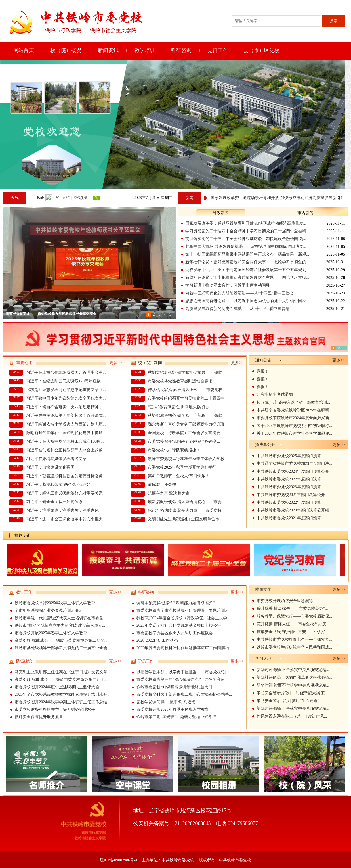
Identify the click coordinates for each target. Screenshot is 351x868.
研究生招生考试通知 (275, 395)
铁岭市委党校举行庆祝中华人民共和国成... (294, 647)
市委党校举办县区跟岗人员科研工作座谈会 (175, 633)
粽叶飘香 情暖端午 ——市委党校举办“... (292, 609)
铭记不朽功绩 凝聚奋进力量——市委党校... (186, 510)
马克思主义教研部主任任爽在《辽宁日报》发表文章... (63, 672)
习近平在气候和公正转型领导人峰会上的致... (66, 450)
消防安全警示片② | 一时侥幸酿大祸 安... (292, 693)
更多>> (116, 363)
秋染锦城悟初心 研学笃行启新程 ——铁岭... (187, 416)
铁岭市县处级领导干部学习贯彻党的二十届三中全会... (63, 648)
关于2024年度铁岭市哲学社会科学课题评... (294, 433)
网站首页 (24, 50)
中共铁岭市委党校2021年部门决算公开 (291, 495)
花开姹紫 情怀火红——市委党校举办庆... (293, 624)
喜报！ (263, 371)
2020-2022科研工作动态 (157, 640)
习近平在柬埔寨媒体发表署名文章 (56, 459)
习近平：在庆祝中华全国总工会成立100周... (65, 441)
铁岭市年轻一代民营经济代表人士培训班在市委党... (61, 618)
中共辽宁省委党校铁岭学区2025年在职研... (294, 410)
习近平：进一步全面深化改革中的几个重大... (66, 519)
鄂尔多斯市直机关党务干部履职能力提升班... (188, 424)
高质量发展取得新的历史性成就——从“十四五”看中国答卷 (237, 309)
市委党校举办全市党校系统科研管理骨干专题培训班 (183, 611)
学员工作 (146, 661)
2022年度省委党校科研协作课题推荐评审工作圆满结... (184, 648)
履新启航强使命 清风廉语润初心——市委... (186, 502)
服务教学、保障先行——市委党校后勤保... (294, 616)
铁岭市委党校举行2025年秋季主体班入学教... (188, 459)
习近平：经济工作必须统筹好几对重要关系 (64, 493)
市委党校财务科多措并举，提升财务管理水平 (55, 709)
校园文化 (263, 590)
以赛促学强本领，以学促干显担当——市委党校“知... (183, 672)
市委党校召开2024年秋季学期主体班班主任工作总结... (63, 702)
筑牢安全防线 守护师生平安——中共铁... (293, 632)
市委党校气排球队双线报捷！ (174, 450)
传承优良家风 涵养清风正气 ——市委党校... (187, 390)
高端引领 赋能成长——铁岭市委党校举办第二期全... (61, 640)
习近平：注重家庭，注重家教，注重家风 (62, 510)
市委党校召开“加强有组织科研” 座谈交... (184, 441)
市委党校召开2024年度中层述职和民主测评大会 (57, 687)
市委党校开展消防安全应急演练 (285, 601)
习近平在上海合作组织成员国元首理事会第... (66, 372)
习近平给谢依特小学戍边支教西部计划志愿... (66, 424)
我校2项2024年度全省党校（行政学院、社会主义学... (183, 618)
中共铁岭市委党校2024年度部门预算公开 (293, 471)
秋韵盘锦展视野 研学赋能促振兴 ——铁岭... (187, 372)
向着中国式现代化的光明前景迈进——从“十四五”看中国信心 (239, 293)
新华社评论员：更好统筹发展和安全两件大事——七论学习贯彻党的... (247, 262)
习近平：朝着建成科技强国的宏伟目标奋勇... (66, 476)
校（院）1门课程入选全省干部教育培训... (293, 402)
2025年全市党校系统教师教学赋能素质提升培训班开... (63, 694)
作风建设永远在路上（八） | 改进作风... (292, 716)
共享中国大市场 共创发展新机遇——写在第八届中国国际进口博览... (246, 247)
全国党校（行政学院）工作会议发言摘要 (184, 433)
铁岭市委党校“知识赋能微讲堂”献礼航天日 (174, 687)
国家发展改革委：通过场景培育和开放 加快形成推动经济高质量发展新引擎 (280, 198)
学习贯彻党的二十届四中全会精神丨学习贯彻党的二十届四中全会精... (247, 231)
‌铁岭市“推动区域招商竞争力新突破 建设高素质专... (60, 625)
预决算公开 (265, 445)
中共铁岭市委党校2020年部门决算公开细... (294, 510)
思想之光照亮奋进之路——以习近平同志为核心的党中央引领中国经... (247, 301)
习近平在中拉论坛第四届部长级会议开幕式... (66, 416)
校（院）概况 (66, 50)
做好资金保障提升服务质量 (39, 717)
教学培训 (145, 50)
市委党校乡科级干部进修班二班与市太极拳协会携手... (184, 694)
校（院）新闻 (150, 363)
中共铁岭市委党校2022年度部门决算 (289, 479)
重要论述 (24, 363)
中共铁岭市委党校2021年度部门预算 (289, 518)
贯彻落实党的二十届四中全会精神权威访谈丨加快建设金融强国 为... (246, 239)
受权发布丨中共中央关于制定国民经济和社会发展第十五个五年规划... (247, 270)
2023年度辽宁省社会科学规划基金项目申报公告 (179, 625)
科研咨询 (181, 50)
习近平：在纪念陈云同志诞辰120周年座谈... (65, 381)
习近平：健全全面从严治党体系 (54, 502)
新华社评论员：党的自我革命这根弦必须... (294, 678)
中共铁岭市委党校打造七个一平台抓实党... (294, 640)
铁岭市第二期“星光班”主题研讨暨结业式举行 (176, 717)
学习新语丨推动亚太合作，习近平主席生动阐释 (228, 285)
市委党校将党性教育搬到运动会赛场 (180, 381)
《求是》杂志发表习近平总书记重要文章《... (66, 390)
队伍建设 (24, 661)
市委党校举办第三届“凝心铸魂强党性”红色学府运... (182, 680)
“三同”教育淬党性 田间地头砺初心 (178, 407)
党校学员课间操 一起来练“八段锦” (167, 702)
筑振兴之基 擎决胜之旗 (169, 493)
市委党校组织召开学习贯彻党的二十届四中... (188, 398)
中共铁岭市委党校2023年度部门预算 (289, 487)
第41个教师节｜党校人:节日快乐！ (179, 476)
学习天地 (263, 659)
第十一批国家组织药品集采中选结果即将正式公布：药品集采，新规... (247, 254)
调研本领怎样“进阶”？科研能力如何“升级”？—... (180, 603)
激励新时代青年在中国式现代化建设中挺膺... (66, 433)
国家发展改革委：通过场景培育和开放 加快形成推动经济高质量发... (246, 223)
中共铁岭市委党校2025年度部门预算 (289, 456)
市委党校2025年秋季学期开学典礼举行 (182, 467)
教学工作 (24, 592)
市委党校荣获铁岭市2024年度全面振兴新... (294, 418)
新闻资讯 (108, 50)
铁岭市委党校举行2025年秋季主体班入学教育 (55, 603)
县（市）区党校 (262, 50)
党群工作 (218, 50)
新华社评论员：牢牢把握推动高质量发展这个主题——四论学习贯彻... (247, 278)
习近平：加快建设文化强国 (50, 467)
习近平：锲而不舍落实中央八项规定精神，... (66, 407)
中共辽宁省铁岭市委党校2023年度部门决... (294, 464)
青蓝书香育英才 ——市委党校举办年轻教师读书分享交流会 (51, 314)
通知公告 (263, 360)
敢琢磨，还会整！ (164, 485)
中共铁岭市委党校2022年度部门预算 (289, 502)
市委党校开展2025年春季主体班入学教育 (51, 633)
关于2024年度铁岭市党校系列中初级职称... (294, 426)
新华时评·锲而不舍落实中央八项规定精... (293, 670)
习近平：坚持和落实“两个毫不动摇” (58, 485)
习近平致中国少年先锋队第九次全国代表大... (66, 398)
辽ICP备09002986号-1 (119, 860)
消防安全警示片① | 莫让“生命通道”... (290, 701)
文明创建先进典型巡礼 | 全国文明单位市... (185, 519)
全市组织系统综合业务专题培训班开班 (49, 611)
